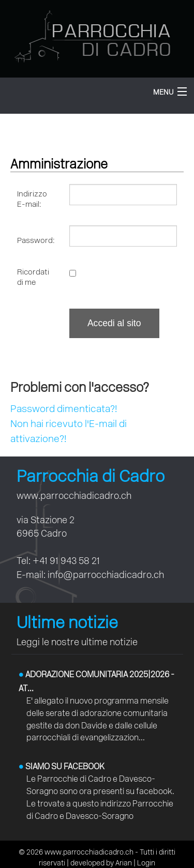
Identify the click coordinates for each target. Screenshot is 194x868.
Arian (124, 863)
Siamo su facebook (62, 766)
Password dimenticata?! (64, 409)
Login (146, 863)
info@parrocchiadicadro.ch (106, 575)
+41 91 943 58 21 (66, 561)
